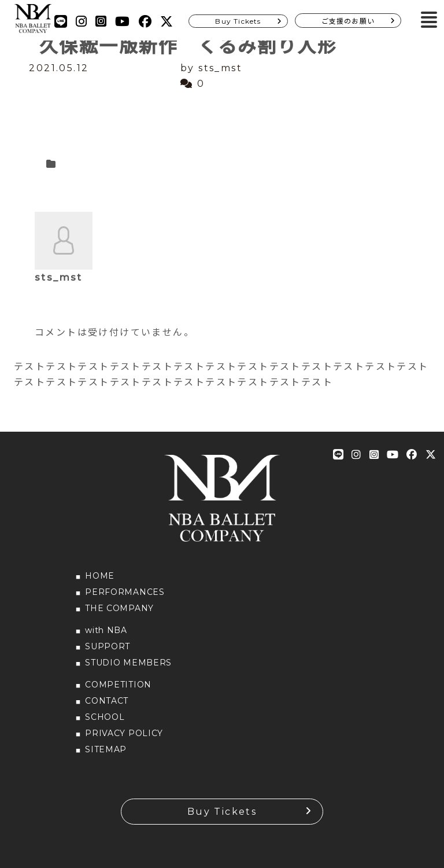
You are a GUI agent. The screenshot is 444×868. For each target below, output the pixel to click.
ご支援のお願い (348, 21)
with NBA (106, 630)
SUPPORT (108, 646)
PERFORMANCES (125, 592)
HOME (100, 576)
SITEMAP (106, 749)
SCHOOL (105, 717)
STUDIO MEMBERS (128, 663)
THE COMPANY (119, 608)
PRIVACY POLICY (124, 733)
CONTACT (107, 701)
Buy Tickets (238, 21)
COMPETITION (118, 685)
